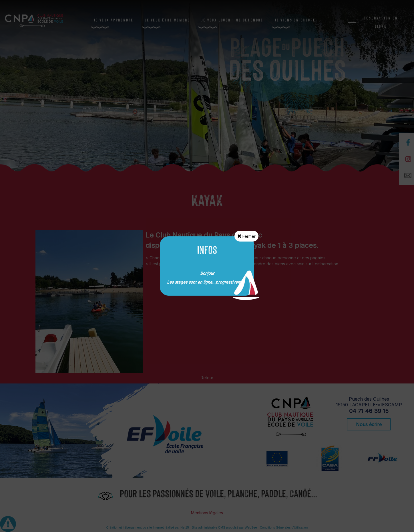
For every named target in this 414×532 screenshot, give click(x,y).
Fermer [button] (246, 236)
